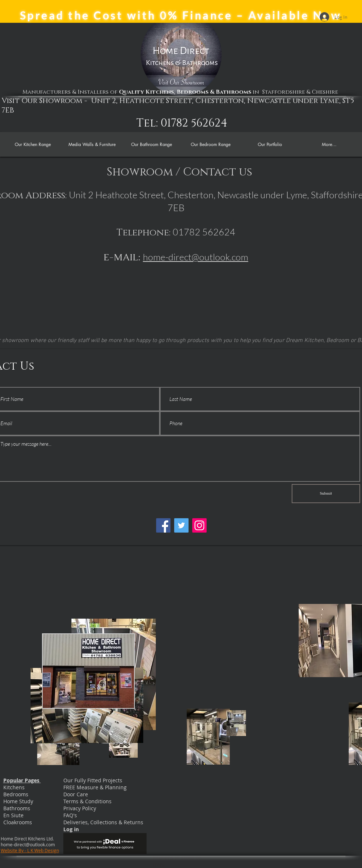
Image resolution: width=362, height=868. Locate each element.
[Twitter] (181, 525)
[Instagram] (199, 525)
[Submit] (326, 494)
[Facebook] (163, 525)
